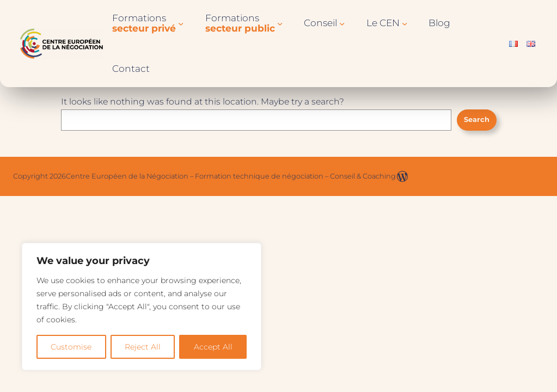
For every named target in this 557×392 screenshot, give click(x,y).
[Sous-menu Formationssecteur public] (280, 23)
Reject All (143, 347)
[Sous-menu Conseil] (342, 23)
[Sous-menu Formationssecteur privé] (181, 23)
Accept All (213, 347)
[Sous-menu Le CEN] (405, 23)
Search (477, 120)
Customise (71, 347)
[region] (142, 307)
